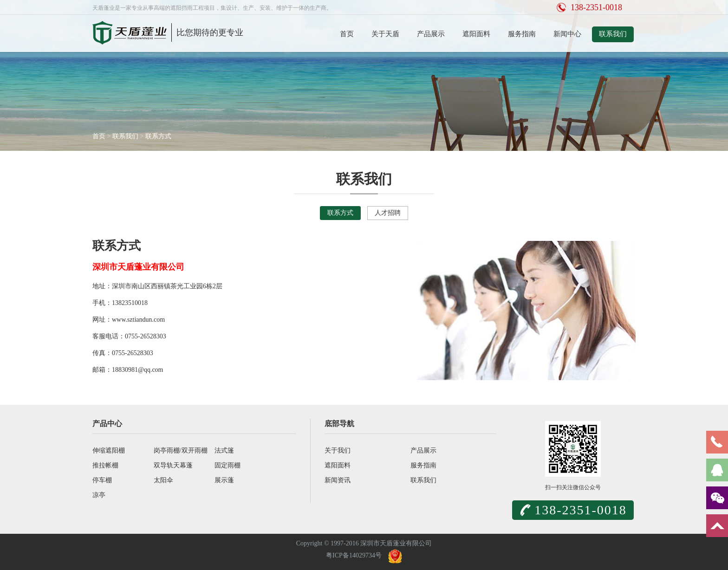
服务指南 (522, 34)
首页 (347, 34)
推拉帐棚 (105, 465)
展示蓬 (224, 480)
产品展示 (431, 34)
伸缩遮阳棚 (109, 450)
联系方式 (158, 136)
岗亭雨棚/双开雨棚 (181, 450)
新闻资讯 (338, 480)
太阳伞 (163, 480)
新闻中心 (567, 34)
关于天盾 (385, 34)
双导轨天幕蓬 (173, 465)
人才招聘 (388, 213)
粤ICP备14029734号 (354, 555)
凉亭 (99, 495)
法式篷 (224, 450)
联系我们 (613, 34)
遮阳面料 (476, 34)
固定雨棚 (227, 465)
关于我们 (338, 450)
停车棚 (102, 480)
